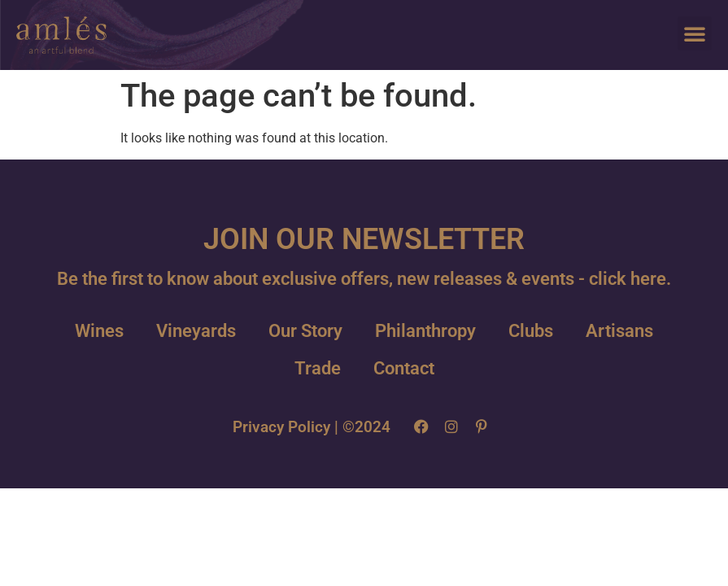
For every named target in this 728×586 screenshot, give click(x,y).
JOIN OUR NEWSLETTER (364, 239)
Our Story (305, 331)
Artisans (619, 331)
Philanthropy (425, 331)
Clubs (531, 331)
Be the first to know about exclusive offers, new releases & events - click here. (364, 279)
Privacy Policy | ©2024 (312, 427)
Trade (318, 368)
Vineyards (196, 331)
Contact (404, 368)
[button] (695, 33)
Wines (99, 331)
